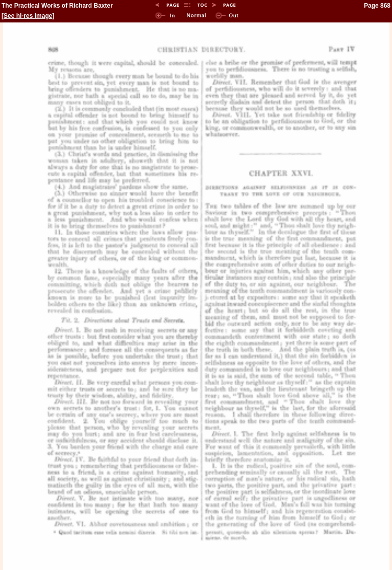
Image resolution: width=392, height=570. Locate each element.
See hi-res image (28, 16)
